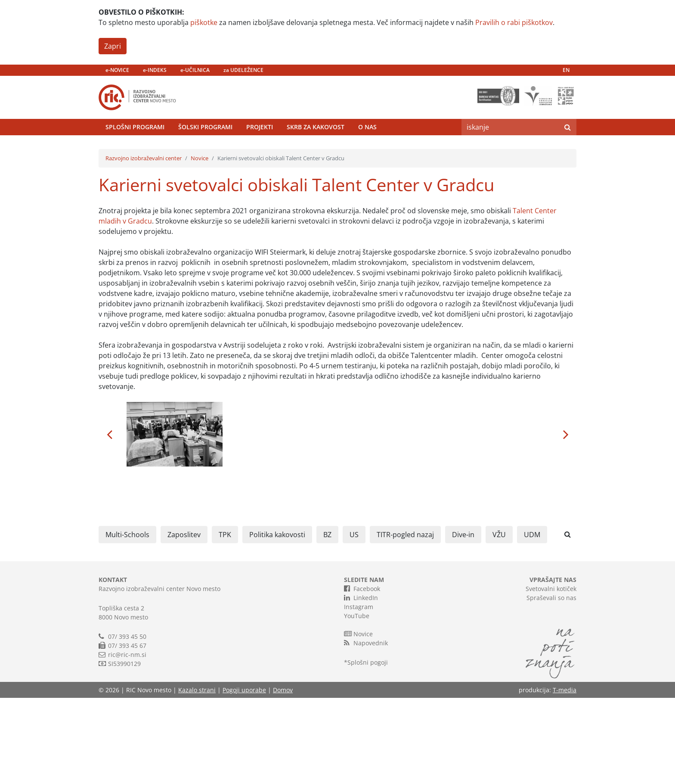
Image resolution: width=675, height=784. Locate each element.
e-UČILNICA (195, 70)
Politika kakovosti (277, 621)
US (354, 621)
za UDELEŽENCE (243, 70)
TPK (225, 621)
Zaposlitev (184, 621)
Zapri (113, 46)
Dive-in (463, 621)
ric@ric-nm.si (127, 741)
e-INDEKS (155, 70)
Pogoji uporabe (244, 776)
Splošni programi (135, 148)
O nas (367, 148)
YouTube (357, 702)
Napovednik (366, 729)
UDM (532, 621)
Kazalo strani (197, 776)
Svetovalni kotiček (551, 675)
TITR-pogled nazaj (405, 621)
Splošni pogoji (368, 748)
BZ (327, 621)
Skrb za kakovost (316, 148)
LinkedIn (361, 684)
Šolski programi (205, 148)
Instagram (359, 693)
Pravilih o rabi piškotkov (514, 22)
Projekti (260, 148)
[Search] (510, 149)
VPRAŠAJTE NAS (553, 666)
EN (566, 70)
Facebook (362, 675)
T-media (565, 776)
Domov (283, 776)
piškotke (204, 22)
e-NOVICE (117, 70)
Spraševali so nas (551, 684)
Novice (200, 244)
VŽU (499, 621)
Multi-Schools (127, 621)
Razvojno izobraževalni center (144, 244)
